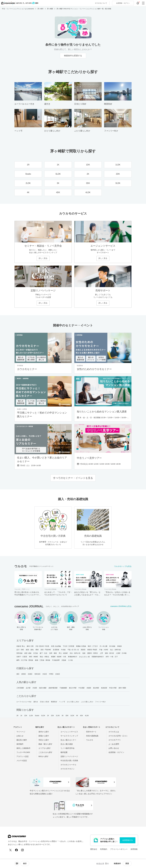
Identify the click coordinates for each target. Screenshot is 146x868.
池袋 (84, 653)
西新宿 (83, 650)
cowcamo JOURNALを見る (121, 606)
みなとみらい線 (84, 657)
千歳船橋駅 (63, 688)
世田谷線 (19, 653)
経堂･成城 (28, 653)
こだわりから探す (45, 752)
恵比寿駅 (96, 688)
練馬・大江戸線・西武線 (25, 660)
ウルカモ (90, 740)
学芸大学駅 (113, 688)
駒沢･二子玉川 (93, 646)
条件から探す (44, 732)
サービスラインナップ (69, 736)
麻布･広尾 (30, 646)
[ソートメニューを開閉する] (17, 864)
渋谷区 (45, 674)
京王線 (36, 653)
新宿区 (24, 674)
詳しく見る (43, 258)
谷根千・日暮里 (22, 657)
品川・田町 (20, 650)
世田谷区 (37, 674)
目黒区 (30, 674)
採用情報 (134, 849)
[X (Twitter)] (10, 850)
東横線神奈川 (73, 657)
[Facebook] (16, 850)
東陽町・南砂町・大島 (59, 657)
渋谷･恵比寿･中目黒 (42, 646)
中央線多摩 (56, 660)
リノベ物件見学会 (68, 748)
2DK (52, 716)
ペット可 (62, 702)
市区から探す (44, 740)
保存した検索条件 (23, 748)
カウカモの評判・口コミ (118, 736)
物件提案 (64, 752)
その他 (70, 660)
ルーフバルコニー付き (24, 702)
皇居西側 (56, 650)
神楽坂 (119, 646)
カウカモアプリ (115, 740)
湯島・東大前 (109, 653)
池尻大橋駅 (43, 688)
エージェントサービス (69, 732)
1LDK (31, 716)
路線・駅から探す (45, 744)
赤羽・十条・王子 (112, 657)
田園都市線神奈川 (98, 657)
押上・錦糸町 (63, 653)
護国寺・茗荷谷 (93, 653)
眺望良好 (54, 702)
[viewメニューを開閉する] (25, 864)
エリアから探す (45, 748)
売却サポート (91, 732)
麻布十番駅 (122, 688)
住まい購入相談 (67, 744)
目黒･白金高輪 (56, 646)
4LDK (87, 716)
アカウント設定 (23, 756)
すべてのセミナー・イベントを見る (73, 478)
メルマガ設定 (22, 761)
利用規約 (104, 849)
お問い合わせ (114, 748)
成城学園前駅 (53, 688)
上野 (101, 653)
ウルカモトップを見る (123, 566)
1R (17, 716)
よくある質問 (114, 744)
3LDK (72, 716)
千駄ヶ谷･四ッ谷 (73, 650)
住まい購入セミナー (68, 740)
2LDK (58, 716)
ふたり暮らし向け (87, 702)
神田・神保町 (34, 657)
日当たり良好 (45, 702)
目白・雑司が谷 (75, 653)
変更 (127, 864)
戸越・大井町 (104, 650)
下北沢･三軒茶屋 (68, 646)
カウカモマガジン (68, 769)
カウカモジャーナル (68, 765)
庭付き (36, 702)
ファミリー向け (100, 702)
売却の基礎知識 (92, 736)
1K (21, 716)
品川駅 (28, 688)
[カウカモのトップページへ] (19, 3)
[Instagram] (22, 850)
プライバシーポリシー (119, 849)
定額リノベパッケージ (69, 756)
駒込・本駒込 (45, 657)
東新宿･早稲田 (92, 650)
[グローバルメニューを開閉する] (143, 3)
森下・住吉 (44, 653)
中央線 (63, 650)
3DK (67, 716)
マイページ (21, 732)
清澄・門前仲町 (46, 650)
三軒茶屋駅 (20, 688)
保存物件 (20, 744)
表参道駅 (104, 688)
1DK (26, 716)
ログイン (123, 3)
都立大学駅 (73, 688)
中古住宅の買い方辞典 (69, 761)
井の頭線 (112, 646)
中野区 (51, 674)
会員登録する (128, 840)
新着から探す (44, 736)
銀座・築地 (30, 650)
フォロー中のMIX (23, 752)
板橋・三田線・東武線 (43, 660)
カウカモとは (114, 732)
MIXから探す (44, 756)
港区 (18, 674)
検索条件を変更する (73, 56)
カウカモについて (101, 3)
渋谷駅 (35, 688)
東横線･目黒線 (81, 646)
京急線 (64, 660)
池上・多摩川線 (115, 650)
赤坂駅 (89, 688)
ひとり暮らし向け (73, 702)
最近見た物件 (22, 740)
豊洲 (37, 650)
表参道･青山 (21, 646)
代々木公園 (103, 646)
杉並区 (58, 674)
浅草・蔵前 (53, 653)
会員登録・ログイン (116, 752)
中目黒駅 (81, 688)
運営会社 (94, 849)
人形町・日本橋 (121, 653)
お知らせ (20, 736)
